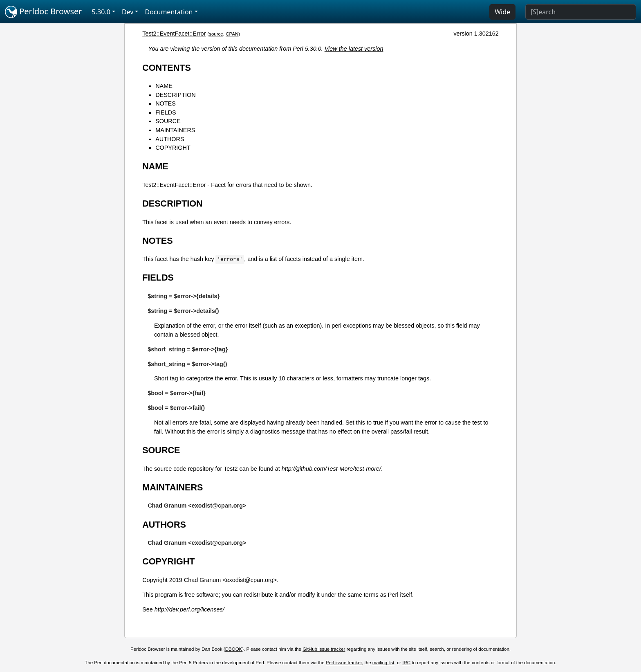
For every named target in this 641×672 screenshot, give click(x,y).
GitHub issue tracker (324, 649)
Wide (502, 12)
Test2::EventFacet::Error (174, 34)
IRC (406, 663)
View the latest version (354, 49)
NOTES (166, 103)
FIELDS (166, 112)
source (216, 34)
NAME (164, 86)
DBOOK (234, 649)
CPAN (232, 34)
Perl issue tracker (344, 663)
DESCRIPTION (175, 95)
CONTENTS (167, 68)
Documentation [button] (169, 12)
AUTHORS (170, 139)
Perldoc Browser (44, 12)
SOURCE (168, 121)
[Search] (581, 12)
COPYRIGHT (173, 148)
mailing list (383, 663)
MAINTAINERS (175, 130)
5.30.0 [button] (101, 12)
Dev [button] (128, 12)
